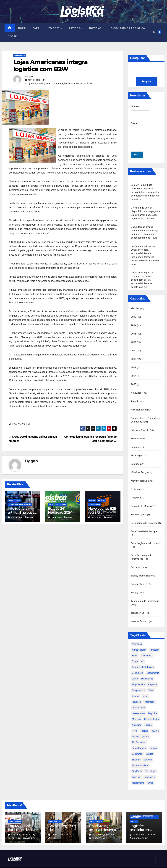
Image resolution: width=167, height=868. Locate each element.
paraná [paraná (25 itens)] (148, 715)
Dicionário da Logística (128, 28)
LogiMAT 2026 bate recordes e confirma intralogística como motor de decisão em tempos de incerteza (145, 192)
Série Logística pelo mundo (146, 535)
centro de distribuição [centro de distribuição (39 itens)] (143, 658)
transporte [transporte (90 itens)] (149, 767)
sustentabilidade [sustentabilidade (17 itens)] (140, 756)
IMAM (29, 518)
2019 (134, 363)
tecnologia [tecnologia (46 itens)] (151, 762)
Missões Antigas (140, 466)
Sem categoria (139, 507)
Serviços (136, 559)
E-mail (135, 123)
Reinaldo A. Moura (141, 499)
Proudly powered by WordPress (68, 863)
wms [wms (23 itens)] (150, 773)
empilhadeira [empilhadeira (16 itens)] (138, 675)
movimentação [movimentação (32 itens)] (151, 710)
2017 (134, 346)
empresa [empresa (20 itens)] (153, 675)
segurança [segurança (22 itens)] (137, 744)
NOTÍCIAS (96, 28)
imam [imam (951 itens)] (145, 687)
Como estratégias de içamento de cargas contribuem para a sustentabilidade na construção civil (142, 277)
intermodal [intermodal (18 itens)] (150, 692)
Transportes (138, 604)
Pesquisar (138, 58)
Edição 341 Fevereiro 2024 (60, 511)
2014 (134, 321)
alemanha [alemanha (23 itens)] (137, 634)
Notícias (102, 501)
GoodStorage (98, 829)
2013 (134, 313)
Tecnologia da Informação (20, 504)
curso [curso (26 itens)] (135, 669)
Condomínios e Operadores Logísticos (142, 807)
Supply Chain (20, 56)
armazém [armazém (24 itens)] (154, 640)
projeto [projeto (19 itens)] (145, 721)
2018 (134, 355)
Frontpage (136, 449)
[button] (154, 32)
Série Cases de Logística (144, 515)
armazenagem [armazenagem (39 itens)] (139, 640)
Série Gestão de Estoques (145, 524)
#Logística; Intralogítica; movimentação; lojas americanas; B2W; (59, 84)
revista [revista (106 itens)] (155, 721)
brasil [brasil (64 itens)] (135, 646)
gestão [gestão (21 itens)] (136, 687)
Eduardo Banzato (140, 424)
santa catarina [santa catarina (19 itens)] (139, 739)
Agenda (92, 501)
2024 (51, 504)
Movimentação (139, 474)
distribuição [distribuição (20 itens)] (147, 669)
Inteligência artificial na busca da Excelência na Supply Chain (22, 515)
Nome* (135, 107)
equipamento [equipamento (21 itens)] (138, 681)
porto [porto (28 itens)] (135, 721)
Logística (136, 457)
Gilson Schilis (139, 829)
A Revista (136, 388)
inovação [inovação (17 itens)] (137, 692)
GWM (52, 829)
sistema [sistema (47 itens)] (136, 750)
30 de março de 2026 (63, 825)
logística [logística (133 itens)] (153, 704)
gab (31, 77)
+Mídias (135, 305)
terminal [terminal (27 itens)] (136, 767)
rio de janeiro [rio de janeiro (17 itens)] (139, 733)
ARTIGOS (75, 28)
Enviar (138, 155)
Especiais (136, 441)
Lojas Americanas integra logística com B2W (50, 66)
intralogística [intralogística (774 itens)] (138, 698)
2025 (134, 379)
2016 (134, 338)
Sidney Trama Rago (141, 567)
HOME (22, 28)
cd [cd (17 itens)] (143, 652)
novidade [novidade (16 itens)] (137, 715)
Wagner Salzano (140, 612)
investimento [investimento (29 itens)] (138, 704)
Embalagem (137, 433)
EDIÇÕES (55, 28)
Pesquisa (136, 491)
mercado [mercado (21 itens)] (136, 710)
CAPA (37, 28)
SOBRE (13, 36)
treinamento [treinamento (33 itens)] (138, 773)
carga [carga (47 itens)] (135, 652)
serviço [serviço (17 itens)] (149, 744)
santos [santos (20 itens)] (153, 739)
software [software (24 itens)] (148, 750)
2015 (134, 330)
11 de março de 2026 (144, 825)
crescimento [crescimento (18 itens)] (153, 663)
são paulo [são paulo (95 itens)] (137, 762)
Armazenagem (139, 404)
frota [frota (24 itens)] (151, 681)
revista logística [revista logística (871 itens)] (140, 727)
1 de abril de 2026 (21, 825)
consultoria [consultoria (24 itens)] (138, 663)
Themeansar (107, 863)
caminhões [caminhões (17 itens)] (147, 646)
